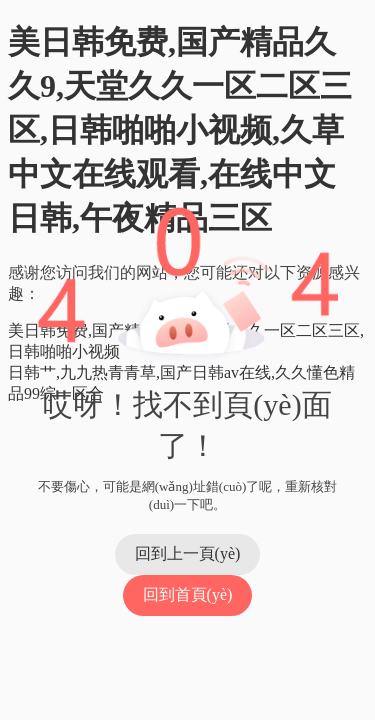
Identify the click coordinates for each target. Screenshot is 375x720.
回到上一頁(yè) (188, 553)
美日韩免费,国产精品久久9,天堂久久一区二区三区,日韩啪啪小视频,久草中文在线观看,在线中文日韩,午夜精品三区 (180, 130)
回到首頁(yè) (188, 594)
